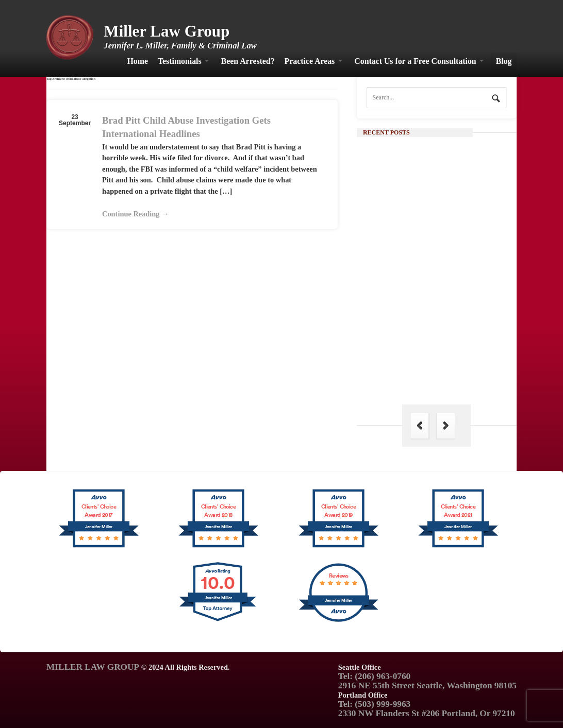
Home (138, 61)
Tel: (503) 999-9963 (374, 704)
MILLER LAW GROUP (93, 667)
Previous (420, 426)
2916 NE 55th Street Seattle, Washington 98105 (427, 685)
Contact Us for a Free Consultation (415, 61)
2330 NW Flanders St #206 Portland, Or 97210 (427, 713)
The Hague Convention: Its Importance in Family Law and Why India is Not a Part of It (455, 368)
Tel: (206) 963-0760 (374, 676)
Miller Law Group (167, 31)
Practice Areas (310, 61)
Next (446, 426)
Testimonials (180, 61)
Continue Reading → (136, 214)
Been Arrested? (248, 61)
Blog (504, 61)
